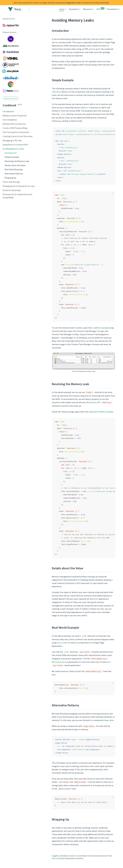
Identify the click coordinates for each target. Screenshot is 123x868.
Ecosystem (74, 9)
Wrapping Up (10, 178)
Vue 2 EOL (105, 3)
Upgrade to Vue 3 (74, 3)
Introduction (8, 111)
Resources (88, 9)
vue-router (62, 643)
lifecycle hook (58, 662)
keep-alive (109, 720)
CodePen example (100, 328)
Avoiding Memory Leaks (13, 149)
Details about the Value (15, 165)
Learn (62, 9)
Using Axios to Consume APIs (15, 145)
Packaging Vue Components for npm (19, 186)
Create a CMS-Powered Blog (15, 128)
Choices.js (56, 92)
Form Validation (10, 120)
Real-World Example (14, 169)
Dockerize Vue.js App (12, 190)
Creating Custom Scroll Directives (18, 136)
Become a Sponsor (11, 98)
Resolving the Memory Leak (17, 161)
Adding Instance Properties (15, 116)
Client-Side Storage (11, 182)
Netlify (80, 858)
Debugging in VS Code (12, 140)
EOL (100, 9)
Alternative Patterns (14, 174)
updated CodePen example (101, 412)
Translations (112, 9)
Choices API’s (95, 402)
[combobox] (41, 9)
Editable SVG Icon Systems (14, 124)
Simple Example (12, 157)
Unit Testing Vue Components (16, 132)
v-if (89, 108)
